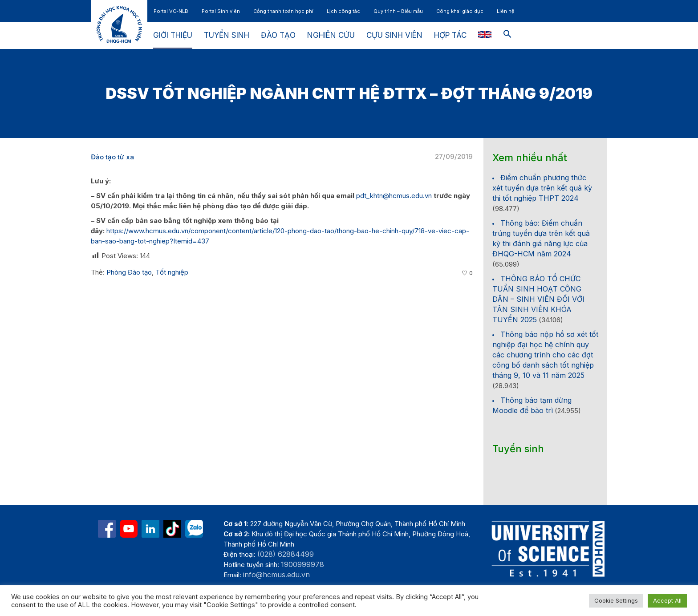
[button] (507, 36)
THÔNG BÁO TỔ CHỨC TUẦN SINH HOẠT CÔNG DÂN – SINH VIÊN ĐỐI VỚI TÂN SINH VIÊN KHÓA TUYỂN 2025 (538, 299)
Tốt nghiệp (172, 272)
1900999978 (302, 564)
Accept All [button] (667, 600)
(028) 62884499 (286, 554)
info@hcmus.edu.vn (276, 575)
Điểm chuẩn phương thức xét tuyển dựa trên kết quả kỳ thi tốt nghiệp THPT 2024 (542, 188)
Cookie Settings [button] (616, 600)
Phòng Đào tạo (129, 272)
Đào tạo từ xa (112, 157)
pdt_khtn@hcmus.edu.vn (394, 196)
